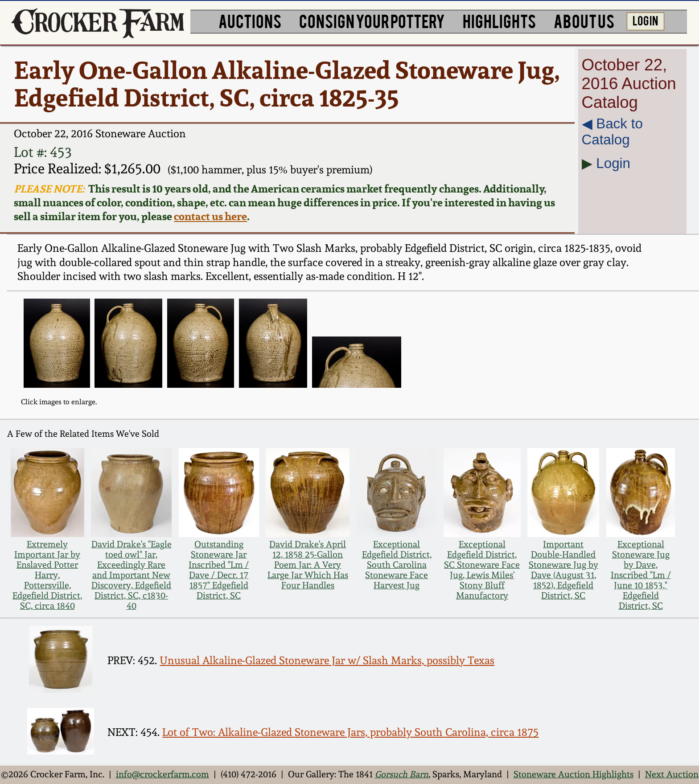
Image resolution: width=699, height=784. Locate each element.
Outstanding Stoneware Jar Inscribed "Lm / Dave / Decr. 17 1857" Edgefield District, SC (219, 570)
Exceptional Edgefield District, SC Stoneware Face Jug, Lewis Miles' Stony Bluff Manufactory (482, 570)
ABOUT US (584, 20)
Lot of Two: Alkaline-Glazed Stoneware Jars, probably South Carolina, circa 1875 (350, 732)
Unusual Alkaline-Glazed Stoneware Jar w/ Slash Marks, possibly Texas (327, 661)
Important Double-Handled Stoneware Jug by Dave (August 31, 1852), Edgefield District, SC (563, 570)
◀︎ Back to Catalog (612, 132)
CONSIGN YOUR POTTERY (372, 20)
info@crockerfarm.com (162, 774)
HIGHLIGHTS (499, 20)
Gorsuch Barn (402, 774)
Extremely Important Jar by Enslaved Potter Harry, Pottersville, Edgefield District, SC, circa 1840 (47, 575)
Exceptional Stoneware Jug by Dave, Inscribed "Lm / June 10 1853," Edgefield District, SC (641, 575)
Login (613, 163)
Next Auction (672, 774)
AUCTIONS (250, 20)
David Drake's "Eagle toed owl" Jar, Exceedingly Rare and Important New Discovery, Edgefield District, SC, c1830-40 (132, 575)
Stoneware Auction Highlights (574, 774)
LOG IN (645, 20)
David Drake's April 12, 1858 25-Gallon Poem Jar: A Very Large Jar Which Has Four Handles (308, 565)
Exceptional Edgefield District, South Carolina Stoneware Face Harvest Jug (397, 565)
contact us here (210, 216)
